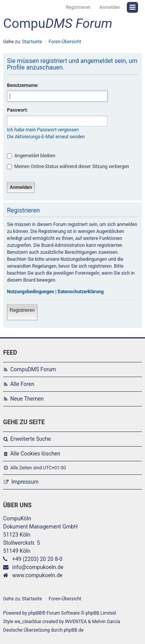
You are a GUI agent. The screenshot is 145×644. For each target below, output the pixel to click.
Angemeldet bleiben (31, 156)
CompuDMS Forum (33, 369)
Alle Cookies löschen (35, 454)
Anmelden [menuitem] (110, 7)
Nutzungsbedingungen (31, 292)
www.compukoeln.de (37, 575)
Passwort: (17, 110)
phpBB (35, 613)
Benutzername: (23, 85)
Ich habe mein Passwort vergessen (43, 130)
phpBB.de (74, 630)
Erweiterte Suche (30, 439)
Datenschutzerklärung (81, 292)
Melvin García (106, 622)
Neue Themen (27, 399)
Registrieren (22, 310)
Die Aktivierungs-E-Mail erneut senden (46, 137)
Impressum (25, 482)
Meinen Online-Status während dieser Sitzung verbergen (68, 167)
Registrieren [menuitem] (78, 7)
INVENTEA (76, 622)
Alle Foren (22, 384)
